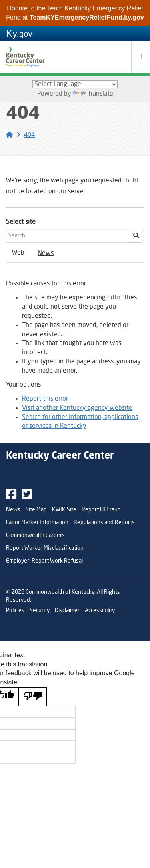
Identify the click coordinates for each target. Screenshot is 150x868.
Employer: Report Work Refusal (44, 561)
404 (29, 135)
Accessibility (100, 611)
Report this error (45, 399)
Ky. (19, 33)
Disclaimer (67, 611)
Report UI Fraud (101, 510)
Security (40, 611)
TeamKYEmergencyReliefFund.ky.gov (87, 17)
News (46, 253)
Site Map (36, 510)
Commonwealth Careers (35, 535)
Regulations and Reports (104, 523)
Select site (21, 222)
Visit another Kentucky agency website (77, 408)
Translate (93, 94)
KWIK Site (64, 510)
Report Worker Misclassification (45, 548)
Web (18, 253)
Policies (15, 611)
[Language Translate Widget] (75, 84)
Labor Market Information (37, 523)
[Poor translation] (33, 697)
